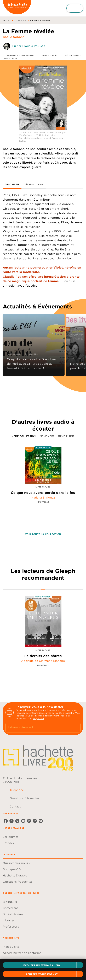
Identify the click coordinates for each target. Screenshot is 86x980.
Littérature (20, 20)
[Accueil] (17, 8)
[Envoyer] (76, 727)
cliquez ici (38, 718)
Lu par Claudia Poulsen (29, 46)
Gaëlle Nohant (13, 37)
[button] (43, 965)
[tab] (12, 185)
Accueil (7, 20)
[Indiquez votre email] (39, 728)
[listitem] (6, 821)
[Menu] (75, 8)
